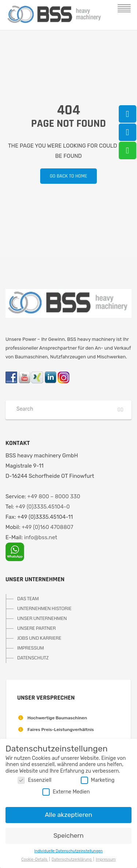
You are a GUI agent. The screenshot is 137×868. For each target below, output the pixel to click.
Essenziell (34, 780)
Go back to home (64, 176)
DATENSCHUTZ (33, 658)
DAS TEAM (28, 599)
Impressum (106, 859)
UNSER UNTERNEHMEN (42, 618)
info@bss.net (41, 537)
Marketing (98, 780)
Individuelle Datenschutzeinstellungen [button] (68, 851)
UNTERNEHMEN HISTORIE (44, 609)
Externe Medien (66, 792)
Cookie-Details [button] (35, 859)
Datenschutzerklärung (72, 859)
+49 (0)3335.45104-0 (43, 507)
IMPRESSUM (31, 648)
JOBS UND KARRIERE (39, 638)
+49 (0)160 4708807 (47, 527)
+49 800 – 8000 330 (54, 496)
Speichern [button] (68, 835)
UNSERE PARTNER (37, 628)
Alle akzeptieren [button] (69, 815)
